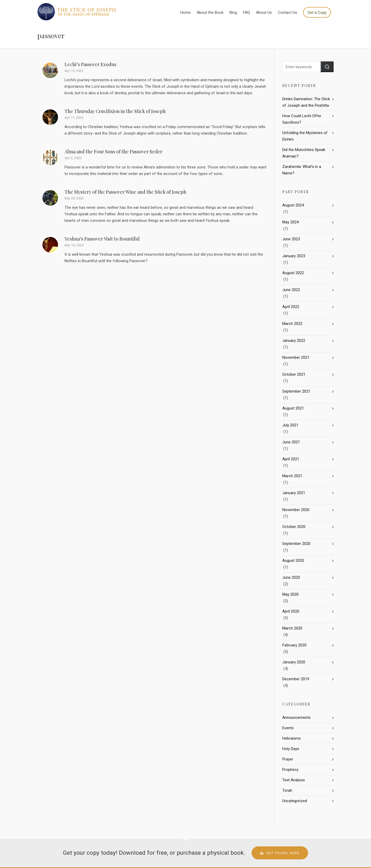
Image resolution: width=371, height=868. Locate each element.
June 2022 (291, 290)
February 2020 (294, 645)
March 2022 (292, 324)
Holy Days (291, 749)
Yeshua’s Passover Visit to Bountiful (102, 239)
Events (288, 728)
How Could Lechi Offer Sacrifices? (302, 119)
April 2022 (291, 307)
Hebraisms (292, 738)
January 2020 (294, 662)
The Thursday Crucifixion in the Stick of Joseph (115, 111)
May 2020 (290, 594)
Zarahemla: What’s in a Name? (302, 170)
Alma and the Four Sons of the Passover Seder (113, 152)
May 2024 (290, 222)
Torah (287, 790)
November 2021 (296, 357)
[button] (327, 67)
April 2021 (291, 459)
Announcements (296, 718)
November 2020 (296, 510)
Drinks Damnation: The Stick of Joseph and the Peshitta (306, 102)
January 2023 (294, 256)
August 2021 (293, 408)
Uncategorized (295, 801)
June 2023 (291, 239)
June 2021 (291, 442)
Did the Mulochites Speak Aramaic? (304, 153)
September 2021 (296, 391)
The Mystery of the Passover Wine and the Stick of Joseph (125, 192)
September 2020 (296, 544)
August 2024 (293, 205)
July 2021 (290, 425)
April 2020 (291, 611)
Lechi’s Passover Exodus (90, 64)
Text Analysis (294, 780)
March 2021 (292, 476)
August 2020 (293, 561)
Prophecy (290, 770)
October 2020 (294, 527)
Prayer (288, 759)
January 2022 (294, 341)
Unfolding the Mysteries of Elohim (305, 136)
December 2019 (296, 679)
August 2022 (293, 273)
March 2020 (292, 628)
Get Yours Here (280, 853)
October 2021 (294, 374)
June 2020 (291, 577)
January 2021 (294, 493)
